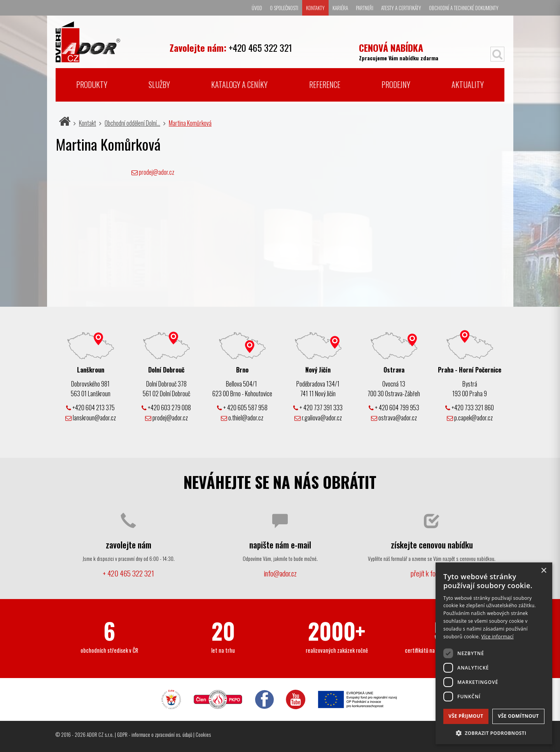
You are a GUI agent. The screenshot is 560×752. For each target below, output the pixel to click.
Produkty (92, 84)
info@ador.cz (280, 573)
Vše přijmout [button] (466, 716)
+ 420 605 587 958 (242, 408)
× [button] (543, 571)
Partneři (365, 8)
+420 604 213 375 (90, 408)
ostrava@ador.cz (394, 418)
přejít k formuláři (432, 573)
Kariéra (340, 8)
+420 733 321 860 (470, 408)
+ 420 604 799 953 (394, 408)
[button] (494, 733)
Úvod (257, 8)
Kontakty (315, 8)
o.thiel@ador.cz (242, 418)
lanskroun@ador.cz (91, 418)
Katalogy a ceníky (239, 84)
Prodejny (396, 84)
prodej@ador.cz (157, 172)
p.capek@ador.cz (470, 418)
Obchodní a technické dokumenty (464, 8)
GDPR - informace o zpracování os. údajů (155, 734)
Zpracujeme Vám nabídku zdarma (399, 51)
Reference (325, 84)
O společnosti (284, 8)
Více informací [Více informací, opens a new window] (498, 637)
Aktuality (468, 84)
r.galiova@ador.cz (318, 418)
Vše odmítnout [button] (518, 716)
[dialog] (494, 653)
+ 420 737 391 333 (318, 408)
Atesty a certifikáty (401, 8)
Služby (159, 84)
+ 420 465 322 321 (128, 573)
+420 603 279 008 (166, 408)
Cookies (203, 734)
